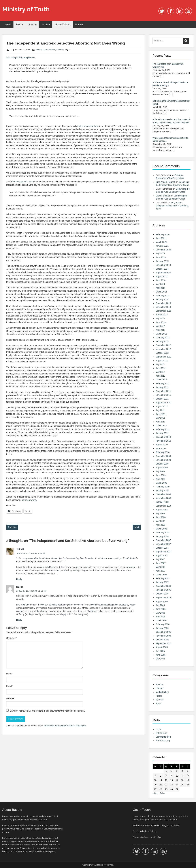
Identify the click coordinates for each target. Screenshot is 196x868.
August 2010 (162, 445)
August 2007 (162, 555)
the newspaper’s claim (23, 182)
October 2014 (162, 269)
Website (10, 698)
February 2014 (163, 296)
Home (8, 24)
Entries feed (161, 733)
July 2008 (160, 513)
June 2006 (161, 609)
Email (10, 686)
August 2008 (162, 510)
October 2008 (162, 502)
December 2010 (163, 437)
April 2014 (160, 288)
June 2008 (161, 517)
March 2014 (161, 292)
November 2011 (163, 395)
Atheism (46, 24)
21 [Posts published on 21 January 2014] (161, 785)
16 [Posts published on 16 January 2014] (171, 780)
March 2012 (161, 380)
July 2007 (160, 559)
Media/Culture (63, 24)
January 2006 (162, 628)
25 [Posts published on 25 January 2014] (182, 785)
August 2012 (162, 361)
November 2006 (163, 590)
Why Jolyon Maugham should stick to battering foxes (172, 206)
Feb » (163, 793)
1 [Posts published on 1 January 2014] (166, 771)
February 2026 (163, 234)
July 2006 (160, 605)
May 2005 (160, 659)
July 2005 (160, 651)
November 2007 (163, 544)
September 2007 (164, 552)
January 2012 (162, 387)
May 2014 (160, 284)
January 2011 (162, 433)
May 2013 (160, 326)
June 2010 (161, 448)
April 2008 (160, 525)
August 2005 (162, 647)
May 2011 (160, 418)
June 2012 (161, 368)
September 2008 (164, 506)
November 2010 (163, 441)
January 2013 (162, 341)
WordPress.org (163, 741)
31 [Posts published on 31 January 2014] (177, 789)
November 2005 (163, 636)
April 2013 (160, 330)
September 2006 (164, 598)
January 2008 (162, 536)
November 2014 (163, 265)
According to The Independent (21, 57)
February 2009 (163, 487)
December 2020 (163, 250)
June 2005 (161, 655)
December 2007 (163, 540)
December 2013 (163, 303)
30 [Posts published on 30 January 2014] (171, 789)
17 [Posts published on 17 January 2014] (177, 780)
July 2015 (160, 254)
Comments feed (163, 737)
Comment (12, 638)
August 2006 (162, 601)
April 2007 (160, 571)
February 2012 (163, 383)
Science (32, 24)
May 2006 (160, 613)
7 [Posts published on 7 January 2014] (161, 775)
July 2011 (160, 410)
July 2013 (160, 318)
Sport (158, 703)
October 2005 (162, 640)
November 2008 (163, 498)
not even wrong (29, 500)
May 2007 (160, 567)
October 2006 (162, 594)
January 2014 (162, 299)
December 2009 (163, 456)
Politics (20, 24)
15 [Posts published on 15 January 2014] (166, 780)
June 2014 (161, 280)
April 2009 (160, 479)
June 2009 (161, 475)
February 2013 (163, 338)
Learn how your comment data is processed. (65, 726)
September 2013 (164, 311)
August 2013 (162, 315)
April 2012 (160, 376)
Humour (79, 24)
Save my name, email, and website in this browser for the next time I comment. (47, 711)
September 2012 (164, 357)
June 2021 (161, 238)
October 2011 (162, 399)
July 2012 (160, 364)
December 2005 (163, 632)
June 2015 (161, 257)
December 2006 (163, 586)
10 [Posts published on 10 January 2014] (177, 775)
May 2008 (160, 521)
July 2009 (160, 471)
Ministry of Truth (26, 9)
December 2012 (163, 345)
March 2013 (161, 334)
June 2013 (161, 322)
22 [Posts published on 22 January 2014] (166, 785)
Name (10, 674)
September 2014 (164, 273)
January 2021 (162, 246)
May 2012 (160, 372)
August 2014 (162, 276)
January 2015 (162, 261)
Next (137, 527)
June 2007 (161, 563)
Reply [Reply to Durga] (19, 620)
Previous (12, 527)
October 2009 (162, 464)
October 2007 (162, 548)
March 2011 (161, 426)
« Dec (155, 793)
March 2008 (161, 529)
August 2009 (162, 468)
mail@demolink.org (148, 831)
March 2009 (161, 483)
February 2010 (163, 452)
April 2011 (160, 422)
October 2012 (162, 353)
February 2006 (163, 624)
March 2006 (161, 620)
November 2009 (163, 460)
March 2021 (161, 242)
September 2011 (164, 403)
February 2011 (163, 429)
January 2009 (162, 490)
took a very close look (88, 126)
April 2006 (160, 617)
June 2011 (161, 414)
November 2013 (163, 307)
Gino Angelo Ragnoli (165, 182)
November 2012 (163, 349)
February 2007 (163, 578)
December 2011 (163, 391)
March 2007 (161, 575)
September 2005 (164, 643)
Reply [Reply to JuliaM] (19, 579)
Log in (158, 729)
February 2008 (163, 533)
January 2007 (162, 582)
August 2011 (162, 406)
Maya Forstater (163, 196)
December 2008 (163, 494)
